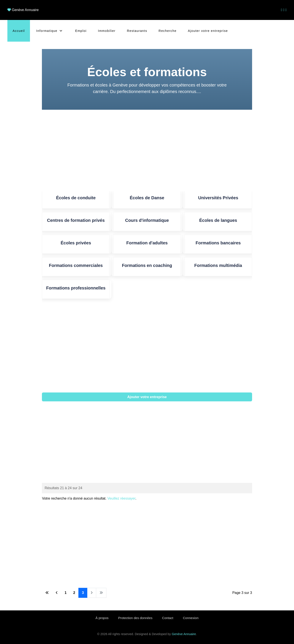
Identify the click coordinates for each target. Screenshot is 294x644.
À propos (102, 618)
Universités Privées (218, 198)
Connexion (191, 618)
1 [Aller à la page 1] (65, 593)
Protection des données (135, 618)
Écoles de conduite (76, 198)
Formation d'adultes (147, 243)
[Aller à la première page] (47, 593)
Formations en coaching (147, 265)
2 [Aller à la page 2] (74, 593)
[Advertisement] (147, 150)
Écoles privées (76, 243)
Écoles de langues (218, 220)
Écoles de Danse (147, 198)
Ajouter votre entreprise (147, 397)
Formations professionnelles (76, 288)
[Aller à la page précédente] (57, 593)
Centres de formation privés (76, 220)
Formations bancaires (218, 243)
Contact (168, 618)
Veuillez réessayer (121, 498)
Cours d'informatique (147, 220)
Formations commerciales (76, 265)
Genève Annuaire (25, 10)
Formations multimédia (218, 265)
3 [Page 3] (83, 593)
